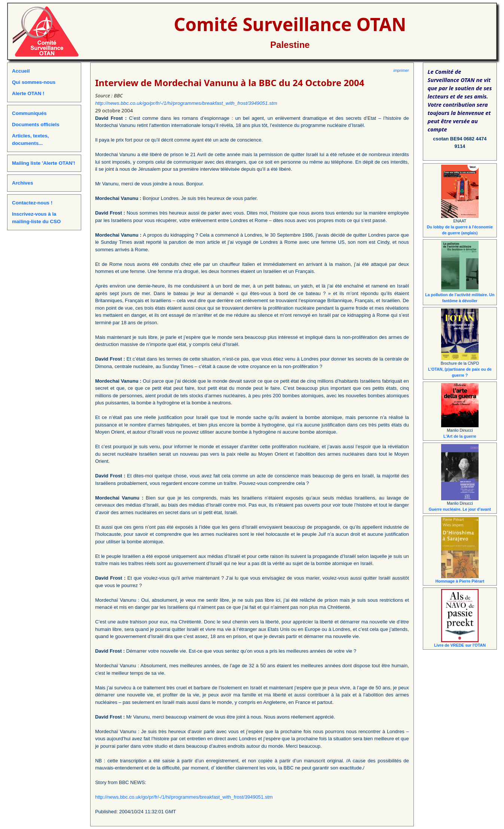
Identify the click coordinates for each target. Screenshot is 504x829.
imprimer (401, 70)
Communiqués (29, 113)
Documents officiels (36, 124)
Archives (22, 183)
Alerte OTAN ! (28, 93)
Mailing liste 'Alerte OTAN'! (44, 163)
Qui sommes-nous (34, 82)
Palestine (290, 45)
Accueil (21, 71)
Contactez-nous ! (32, 203)
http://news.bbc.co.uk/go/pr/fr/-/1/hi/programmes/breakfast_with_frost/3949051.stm (186, 103)
